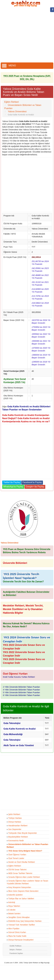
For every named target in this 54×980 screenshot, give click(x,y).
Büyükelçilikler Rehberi (18, 837)
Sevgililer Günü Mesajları (19, 917)
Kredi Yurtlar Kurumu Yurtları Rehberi (19, 677)
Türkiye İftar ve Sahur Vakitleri (21, 899)
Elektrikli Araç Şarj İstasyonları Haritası (25, 921)
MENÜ (9, 65)
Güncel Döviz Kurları (17, 932)
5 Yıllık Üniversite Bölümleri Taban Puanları (21, 692)
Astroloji (12, 902)
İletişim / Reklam (16, 950)
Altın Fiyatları (14, 929)
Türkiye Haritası (15, 818)
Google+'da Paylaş (35, 487)
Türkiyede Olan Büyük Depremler (22, 833)
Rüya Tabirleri (14, 906)
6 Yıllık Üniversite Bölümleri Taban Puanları (21, 695)
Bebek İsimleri (14, 914)
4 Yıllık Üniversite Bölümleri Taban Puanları (21, 690)
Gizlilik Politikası (16, 946)
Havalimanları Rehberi (18, 826)
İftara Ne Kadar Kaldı (17, 936)
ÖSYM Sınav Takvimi (17, 870)
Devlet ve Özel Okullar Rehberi (22, 862)
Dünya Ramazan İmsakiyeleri (21, 940)
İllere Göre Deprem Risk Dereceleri (23, 891)
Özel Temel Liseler (16, 858)
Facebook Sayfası (16, 953)
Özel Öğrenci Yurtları (17, 855)
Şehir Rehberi (14, 814)
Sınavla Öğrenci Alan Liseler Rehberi (24, 877)
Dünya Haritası (15, 822)
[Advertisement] (26, 35)
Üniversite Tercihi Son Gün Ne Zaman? (23, 582)
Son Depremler (15, 829)
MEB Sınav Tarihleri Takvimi (20, 873)
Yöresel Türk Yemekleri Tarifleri (21, 925)
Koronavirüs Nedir (16, 841)
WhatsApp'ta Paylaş (13, 487)
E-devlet (12, 910)
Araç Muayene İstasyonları (20, 887)
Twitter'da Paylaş (12, 482)
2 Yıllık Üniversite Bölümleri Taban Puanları (21, 687)
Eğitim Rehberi (15, 866)
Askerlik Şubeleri (15, 895)
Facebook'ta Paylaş (32, 482)
